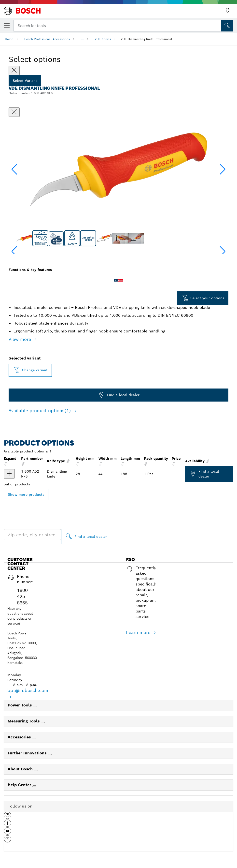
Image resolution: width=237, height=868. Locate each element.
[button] (223, 169)
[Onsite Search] (227, 26)
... (82, 39)
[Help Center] (34, 786)
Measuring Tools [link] (24, 721)
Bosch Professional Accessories (47, 39)
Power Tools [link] (20, 705)
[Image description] (24, 238)
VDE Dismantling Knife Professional (146, 39)
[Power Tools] (35, 706)
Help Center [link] (20, 785)
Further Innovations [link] (28, 753)
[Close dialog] (14, 112)
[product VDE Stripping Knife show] (9, 474)
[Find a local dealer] (86, 536)
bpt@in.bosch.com (28, 690)
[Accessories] (34, 738)
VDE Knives (103, 39)
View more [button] (21, 339)
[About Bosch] (36, 770)
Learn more (139, 632)
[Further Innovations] (50, 754)
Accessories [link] (20, 737)
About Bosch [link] (21, 769)
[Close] (14, 71)
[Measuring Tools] (43, 722)
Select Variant (25, 81)
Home (9, 39)
